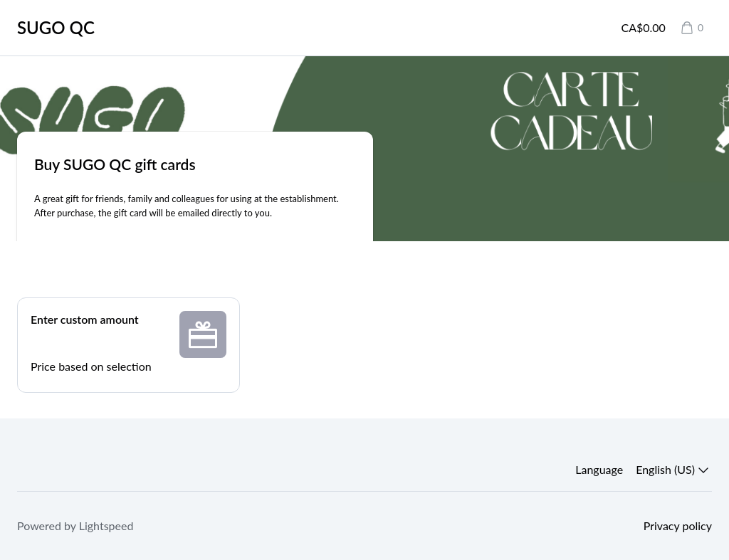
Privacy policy (678, 525)
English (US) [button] (674, 470)
